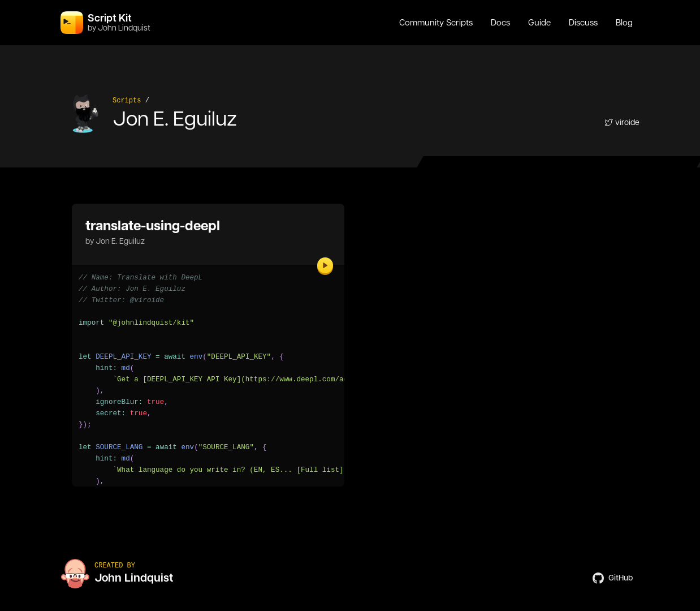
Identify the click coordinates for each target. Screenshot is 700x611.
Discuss (583, 23)
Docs (500, 23)
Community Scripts (436, 23)
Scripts (127, 101)
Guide (539, 23)
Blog (624, 23)
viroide (622, 122)
